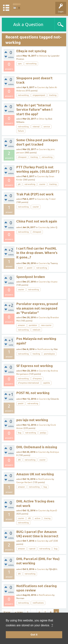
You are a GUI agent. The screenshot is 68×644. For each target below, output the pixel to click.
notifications (38, 603)
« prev (19, 612)
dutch (20, 268)
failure (21, 131)
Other (42, 119)
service (47, 127)
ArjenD (54, 511)
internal (36, 127)
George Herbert (24, 482)
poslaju (43, 433)
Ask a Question (28, 24)
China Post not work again (37, 221)
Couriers (41, 87)
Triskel (52, 199)
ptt (19, 184)
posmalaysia (49, 354)
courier (42, 184)
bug (20, 433)
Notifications (44, 349)
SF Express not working (35, 366)
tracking (53, 95)
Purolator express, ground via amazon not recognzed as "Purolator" (37, 308)
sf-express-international (28, 383)
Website (43, 56)
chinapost (22, 157)
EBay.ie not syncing (31, 51)
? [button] (52, 625)
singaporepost (39, 95)
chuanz (54, 282)
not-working (31, 64)
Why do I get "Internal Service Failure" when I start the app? (34, 110)
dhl (19, 460)
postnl (30, 268)
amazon (21, 325)
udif (51, 541)
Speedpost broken (31, 277)
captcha (46, 383)
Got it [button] (34, 635)
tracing (47, 518)
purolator (33, 325)
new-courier (46, 325)
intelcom (36, 330)
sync (20, 64)
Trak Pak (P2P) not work (35, 194)
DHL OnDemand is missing (37, 447)
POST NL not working (33, 393)
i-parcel (32, 549)
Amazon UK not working (35, 474)
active (38, 518)
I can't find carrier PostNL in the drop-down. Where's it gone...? (37, 253)
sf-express (37, 379)
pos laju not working (32, 420)
